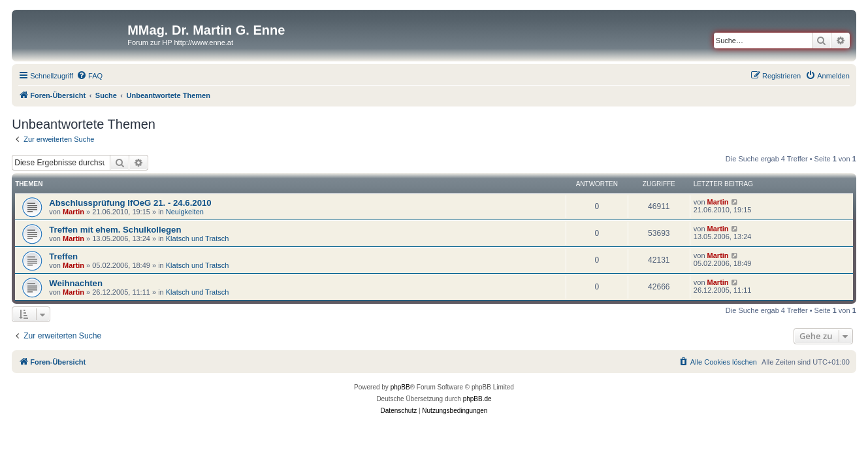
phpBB (400, 387)
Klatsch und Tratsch (198, 238)
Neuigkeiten (185, 212)
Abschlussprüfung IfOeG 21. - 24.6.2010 (130, 203)
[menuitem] (89, 76)
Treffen (63, 256)
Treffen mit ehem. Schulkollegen (115, 230)
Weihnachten (76, 283)
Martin (73, 212)
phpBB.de (477, 399)
